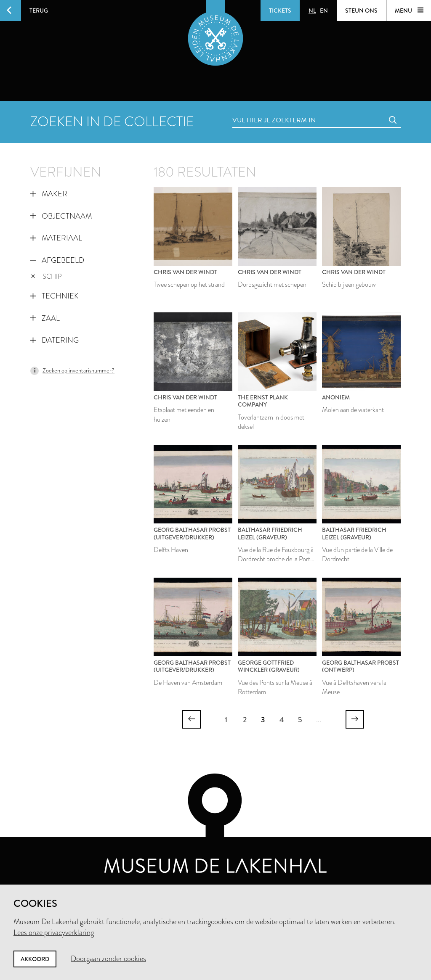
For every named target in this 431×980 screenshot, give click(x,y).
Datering (55, 340)
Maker (49, 194)
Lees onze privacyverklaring (54, 932)
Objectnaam (61, 216)
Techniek (55, 296)
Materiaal (56, 238)
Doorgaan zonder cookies (108, 959)
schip (46, 276)
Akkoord (35, 959)
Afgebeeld (57, 260)
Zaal (45, 318)
